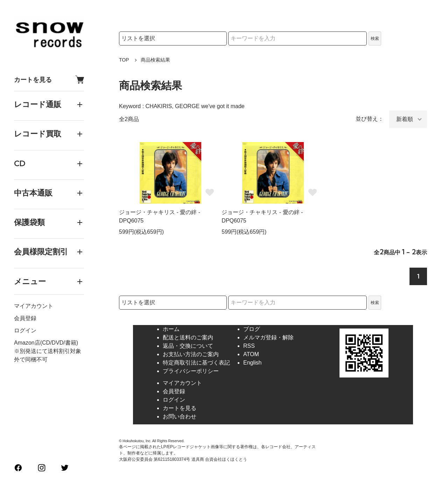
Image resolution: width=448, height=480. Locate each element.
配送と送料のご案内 (188, 337)
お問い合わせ (180, 417)
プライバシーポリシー (191, 371)
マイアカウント (34, 306)
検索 (375, 38)
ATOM (251, 354)
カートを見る (49, 80)
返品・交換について (188, 346)
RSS (249, 346)
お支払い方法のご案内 (191, 354)
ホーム (171, 329)
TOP (124, 60)
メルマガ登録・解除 (268, 337)
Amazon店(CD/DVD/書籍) (46, 343)
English (252, 363)
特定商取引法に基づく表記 (196, 363)
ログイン (25, 330)
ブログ (252, 329)
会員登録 (25, 318)
